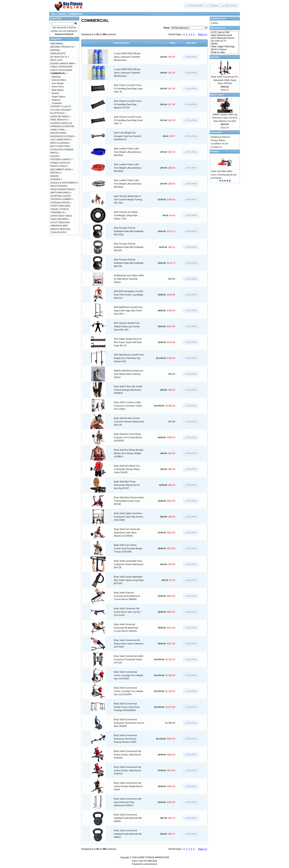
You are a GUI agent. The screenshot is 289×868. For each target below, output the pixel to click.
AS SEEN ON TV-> (60, 57)
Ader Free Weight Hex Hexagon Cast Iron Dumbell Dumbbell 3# (128, 136)
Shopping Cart (218, 18)
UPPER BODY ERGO (61, 216)
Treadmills (57, 103)
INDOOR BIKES (58, 133)
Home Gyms (58, 87)
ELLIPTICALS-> (58, 113)
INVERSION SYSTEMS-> (63, 136)
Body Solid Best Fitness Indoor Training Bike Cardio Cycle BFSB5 (129, 501)
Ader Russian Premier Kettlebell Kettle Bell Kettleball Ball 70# (129, 263)
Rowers (55, 93)
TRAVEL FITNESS (60, 209)
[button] (195, 6)
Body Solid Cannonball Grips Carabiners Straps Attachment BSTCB (129, 564)
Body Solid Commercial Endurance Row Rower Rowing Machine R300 (125, 739)
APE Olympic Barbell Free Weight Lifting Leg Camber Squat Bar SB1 (127, 326)
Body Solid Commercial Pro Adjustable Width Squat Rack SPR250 (225, 80)
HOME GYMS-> (58, 130)
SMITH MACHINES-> (61, 193)
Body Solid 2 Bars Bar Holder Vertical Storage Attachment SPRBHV (128, 390)
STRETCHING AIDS (60, 206)
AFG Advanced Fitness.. (225, 38)
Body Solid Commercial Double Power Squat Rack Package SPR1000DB (127, 707)
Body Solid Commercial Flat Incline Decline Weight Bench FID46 (128, 786)
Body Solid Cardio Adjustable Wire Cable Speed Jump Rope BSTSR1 (129, 580)
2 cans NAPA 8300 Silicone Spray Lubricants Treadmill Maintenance (127, 57)
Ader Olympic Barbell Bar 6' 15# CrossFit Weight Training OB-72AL (128, 199)
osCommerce (151, 864)
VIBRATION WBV (59, 226)
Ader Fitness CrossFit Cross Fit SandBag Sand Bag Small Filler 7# (128, 120)
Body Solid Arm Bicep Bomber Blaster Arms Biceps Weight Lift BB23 (129, 453)
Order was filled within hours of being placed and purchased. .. (224, 175)
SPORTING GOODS (61, 196)
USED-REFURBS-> (60, 219)
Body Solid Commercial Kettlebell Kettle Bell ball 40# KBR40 (128, 818)
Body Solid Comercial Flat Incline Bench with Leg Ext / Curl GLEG (128, 612)
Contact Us (216, 147)
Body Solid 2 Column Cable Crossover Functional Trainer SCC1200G (128, 406)
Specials (215, 57)
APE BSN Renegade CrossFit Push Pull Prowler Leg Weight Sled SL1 (129, 295)
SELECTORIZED (59, 186)
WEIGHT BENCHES (60, 229)
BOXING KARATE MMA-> (63, 63)
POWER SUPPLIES (60, 163)
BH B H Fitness (225, 50)
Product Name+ (122, 43)
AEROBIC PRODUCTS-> (63, 47)
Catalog (61, 14)
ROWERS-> (56, 179)
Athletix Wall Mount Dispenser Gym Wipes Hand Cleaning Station (129, 374)
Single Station (58, 97)
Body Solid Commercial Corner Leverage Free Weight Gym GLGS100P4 (129, 691)
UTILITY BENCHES (60, 222)
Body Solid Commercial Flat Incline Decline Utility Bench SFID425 (128, 770)
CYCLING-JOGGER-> (61, 110)
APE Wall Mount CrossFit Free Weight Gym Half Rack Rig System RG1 (129, 358)
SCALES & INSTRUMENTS (64, 183)
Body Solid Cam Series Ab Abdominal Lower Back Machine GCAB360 (127, 532)
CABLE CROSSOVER (61, 67)
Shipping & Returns (220, 137)
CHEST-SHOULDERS (61, 70)
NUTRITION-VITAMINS (62, 150)
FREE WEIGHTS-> (60, 120)
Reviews (215, 152)
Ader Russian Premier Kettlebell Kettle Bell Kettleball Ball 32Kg (129, 231)
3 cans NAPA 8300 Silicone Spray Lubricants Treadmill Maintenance (127, 73)
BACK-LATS (56, 60)
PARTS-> (55, 153)
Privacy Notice (218, 140)
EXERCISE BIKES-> (61, 116)
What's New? (217, 95)
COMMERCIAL (75, 14)
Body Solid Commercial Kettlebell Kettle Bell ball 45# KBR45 (128, 834)
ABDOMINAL (57, 44)
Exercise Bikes (59, 80)
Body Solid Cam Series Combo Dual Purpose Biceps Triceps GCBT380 (128, 548)
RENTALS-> (56, 173)
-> (59, 73)
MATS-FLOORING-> (61, 143)
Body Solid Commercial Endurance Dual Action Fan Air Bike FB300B (129, 723)
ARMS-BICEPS (58, 53)
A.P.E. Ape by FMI (225, 33)
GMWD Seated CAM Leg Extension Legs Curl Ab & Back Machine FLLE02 (225, 118)
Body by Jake (225, 52)
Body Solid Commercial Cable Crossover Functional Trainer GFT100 (129, 659)
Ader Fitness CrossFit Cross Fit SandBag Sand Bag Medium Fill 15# (128, 104)
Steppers (56, 100)
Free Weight (58, 83)
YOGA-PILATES (58, 232)
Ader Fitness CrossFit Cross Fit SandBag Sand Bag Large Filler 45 (128, 88)
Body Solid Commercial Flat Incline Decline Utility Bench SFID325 (128, 754)
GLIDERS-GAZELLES (61, 123)
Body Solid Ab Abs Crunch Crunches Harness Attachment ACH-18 (129, 421)
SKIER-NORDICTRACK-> (63, 189)
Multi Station (58, 90)
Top (53, 14)
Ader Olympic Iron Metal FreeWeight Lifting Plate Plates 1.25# (126, 215)
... (196, 34)
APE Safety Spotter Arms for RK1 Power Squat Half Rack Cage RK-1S (128, 342)
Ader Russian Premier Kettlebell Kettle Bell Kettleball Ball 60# (129, 247)
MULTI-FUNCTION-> (61, 146)
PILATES (55, 156)
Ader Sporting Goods (225, 35)
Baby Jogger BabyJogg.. (225, 47)
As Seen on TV (225, 41)
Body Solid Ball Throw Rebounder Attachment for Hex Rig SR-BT (127, 485)
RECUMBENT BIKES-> (62, 169)
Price (173, 43)
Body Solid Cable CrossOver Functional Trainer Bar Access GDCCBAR (129, 517)
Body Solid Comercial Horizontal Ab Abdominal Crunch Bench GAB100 (126, 628)
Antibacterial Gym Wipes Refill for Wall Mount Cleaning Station (129, 279)
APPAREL (55, 50)
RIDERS (55, 176)
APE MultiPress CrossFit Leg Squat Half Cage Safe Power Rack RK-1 (128, 310)
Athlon (225, 44)
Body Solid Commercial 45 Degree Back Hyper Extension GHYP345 (129, 643)
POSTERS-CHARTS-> (62, 159)
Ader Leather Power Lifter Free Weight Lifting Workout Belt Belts (128, 152)
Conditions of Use (220, 144)
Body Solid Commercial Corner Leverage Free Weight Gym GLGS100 (129, 675)
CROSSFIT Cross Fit (61, 106)
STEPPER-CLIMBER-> (62, 199)
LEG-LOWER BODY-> (61, 140)
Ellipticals (56, 77)
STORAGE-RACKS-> (61, 203)
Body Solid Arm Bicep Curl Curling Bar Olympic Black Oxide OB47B (127, 469)
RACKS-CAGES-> (59, 166)
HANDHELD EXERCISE (62, 126)
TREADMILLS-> (58, 212)
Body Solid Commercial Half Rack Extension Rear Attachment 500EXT (128, 802)
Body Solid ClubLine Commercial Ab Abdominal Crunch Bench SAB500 (127, 596)
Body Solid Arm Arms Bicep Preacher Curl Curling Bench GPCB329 (128, 437)
